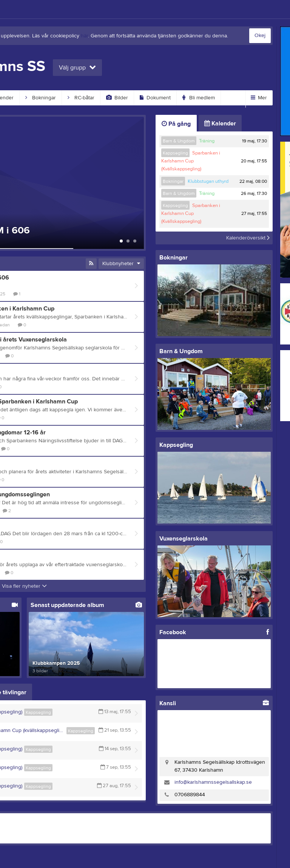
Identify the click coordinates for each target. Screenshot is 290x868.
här (84, 36)
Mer (259, 98)
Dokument (155, 98)
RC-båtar (81, 98)
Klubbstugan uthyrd (208, 181)
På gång (176, 124)
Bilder (117, 98)
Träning (207, 141)
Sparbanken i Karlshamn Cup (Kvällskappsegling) (191, 161)
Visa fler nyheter (24, 586)
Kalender (220, 124)
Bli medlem (199, 98)
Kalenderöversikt (248, 238)
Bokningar (41, 98)
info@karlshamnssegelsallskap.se (213, 782)
